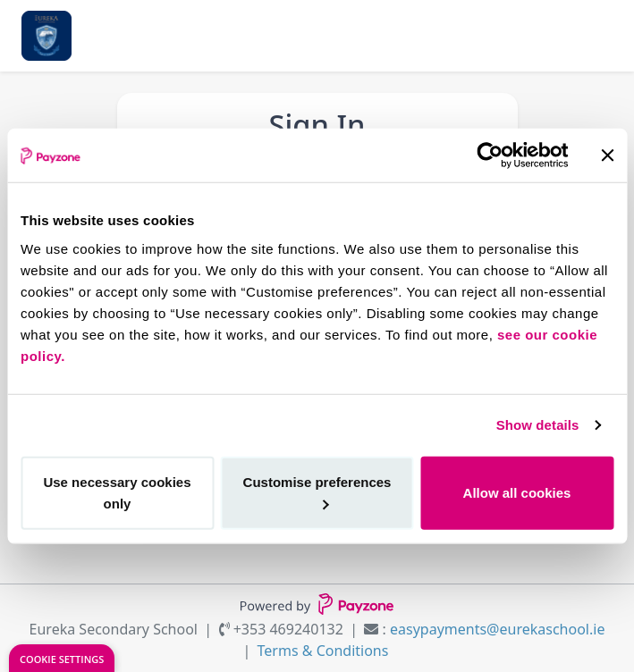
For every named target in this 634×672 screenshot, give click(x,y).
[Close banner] (607, 155)
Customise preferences (317, 491)
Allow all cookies (517, 492)
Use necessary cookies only (117, 492)
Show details (538, 425)
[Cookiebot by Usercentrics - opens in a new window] (490, 155)
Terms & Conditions (323, 651)
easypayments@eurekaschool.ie (497, 629)
